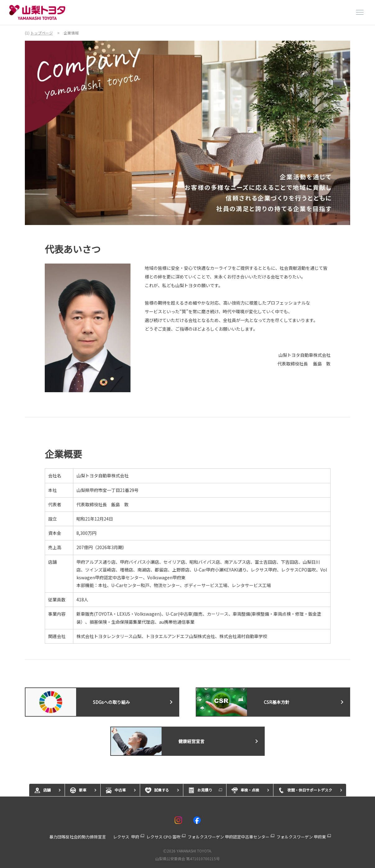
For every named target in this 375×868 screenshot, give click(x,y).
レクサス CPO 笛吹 (163, 837)
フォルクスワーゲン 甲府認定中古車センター (229, 837)
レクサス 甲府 (126, 837)
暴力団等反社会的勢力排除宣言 (78, 837)
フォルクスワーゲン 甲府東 (301, 837)
